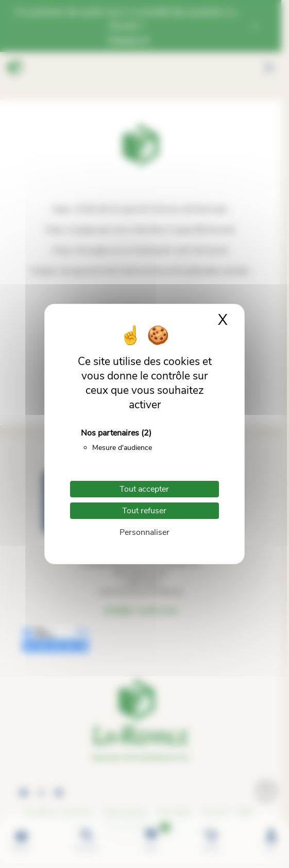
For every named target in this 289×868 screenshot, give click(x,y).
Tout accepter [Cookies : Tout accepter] (144, 489)
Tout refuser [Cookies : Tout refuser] (144, 511)
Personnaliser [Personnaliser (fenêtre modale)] (144, 532)
